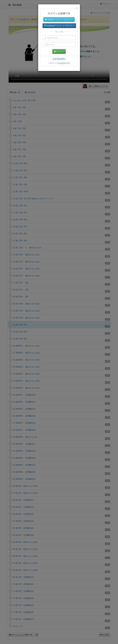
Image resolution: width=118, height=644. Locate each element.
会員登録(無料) (59, 59)
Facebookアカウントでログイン (59, 26)
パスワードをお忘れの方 (59, 63)
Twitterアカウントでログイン (59, 19)
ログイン (59, 51)
